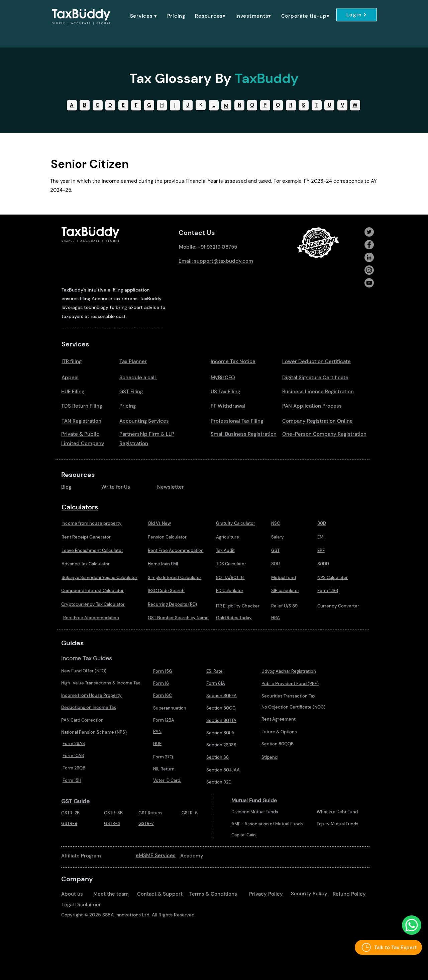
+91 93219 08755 (217, 247)
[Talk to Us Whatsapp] (412, 925)
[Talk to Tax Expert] (388, 947)
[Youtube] (369, 283)
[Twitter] (369, 232)
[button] (144, 16)
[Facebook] (369, 245)
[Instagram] (369, 270)
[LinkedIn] (369, 257)
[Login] (357, 15)
